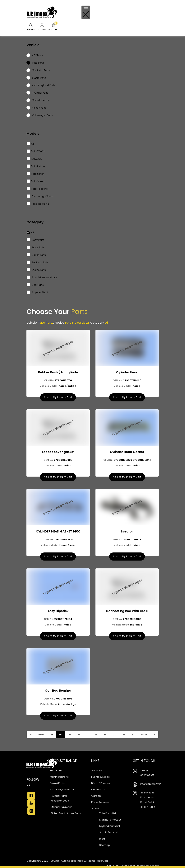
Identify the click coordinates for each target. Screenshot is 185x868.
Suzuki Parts (57, 783)
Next (144, 735)
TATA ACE (34, 159)
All (30, 144)
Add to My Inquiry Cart (58, 397)
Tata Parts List (108, 813)
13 (52, 735)
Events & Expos (100, 777)
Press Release (100, 802)
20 (114, 735)
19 (105, 735)
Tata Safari (36, 174)
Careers (96, 796)
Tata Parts (56, 770)
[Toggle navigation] (86, 12)
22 (133, 735)
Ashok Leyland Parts (62, 790)
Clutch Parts (36, 255)
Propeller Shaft (37, 292)
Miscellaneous (60, 801)
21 (123, 735)
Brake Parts (36, 247)
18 (96, 735)
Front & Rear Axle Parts (42, 277)
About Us (97, 770)
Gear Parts (35, 285)
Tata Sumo (36, 181)
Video (95, 809)
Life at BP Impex (101, 783)
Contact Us (98, 790)
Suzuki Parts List (109, 832)
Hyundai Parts (58, 796)
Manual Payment (61, 807)
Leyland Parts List (110, 826)
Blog (102, 839)
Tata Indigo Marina (41, 196)
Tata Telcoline (37, 189)
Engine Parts (36, 270)
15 (69, 735)
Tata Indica (36, 166)
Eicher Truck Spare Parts (66, 813)
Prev (41, 735)
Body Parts (35, 240)
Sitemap (105, 845)
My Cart (54, 27)
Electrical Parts (38, 262)
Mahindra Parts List (111, 820)
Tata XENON (36, 151)
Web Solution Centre (146, 866)
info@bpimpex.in (151, 784)
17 (87, 735)
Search (31, 27)
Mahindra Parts (59, 777)
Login (42, 27)
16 (78, 735)
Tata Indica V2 (38, 204)
